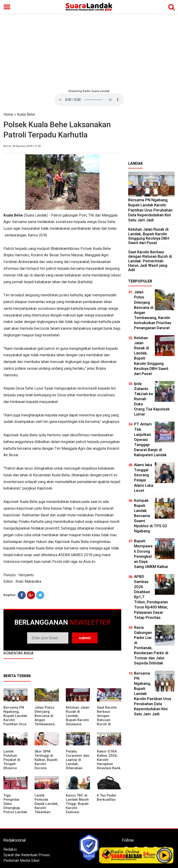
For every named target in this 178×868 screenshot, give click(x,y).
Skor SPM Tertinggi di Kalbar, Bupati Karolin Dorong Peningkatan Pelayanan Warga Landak (46, 766)
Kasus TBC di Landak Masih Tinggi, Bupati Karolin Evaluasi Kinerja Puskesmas (77, 808)
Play (165, 855)
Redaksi (10, 849)
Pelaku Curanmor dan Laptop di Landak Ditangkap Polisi (78, 762)
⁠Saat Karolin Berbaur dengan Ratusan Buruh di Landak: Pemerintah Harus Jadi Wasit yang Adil (150, 261)
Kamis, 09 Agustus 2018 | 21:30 (22, 146)
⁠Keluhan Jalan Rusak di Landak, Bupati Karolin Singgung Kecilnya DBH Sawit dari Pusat (78, 722)
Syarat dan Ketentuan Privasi (27, 855)
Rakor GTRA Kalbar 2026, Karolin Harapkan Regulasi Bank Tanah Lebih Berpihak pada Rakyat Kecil (109, 766)
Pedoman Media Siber (22, 860)
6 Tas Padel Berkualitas (106, 797)
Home (8, 114)
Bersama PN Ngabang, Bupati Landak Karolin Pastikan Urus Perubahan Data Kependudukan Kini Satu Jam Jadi (150, 210)
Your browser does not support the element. (89, 100)
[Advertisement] (89, 51)
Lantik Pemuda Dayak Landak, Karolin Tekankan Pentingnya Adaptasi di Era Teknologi (46, 810)
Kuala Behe (26, 114)
